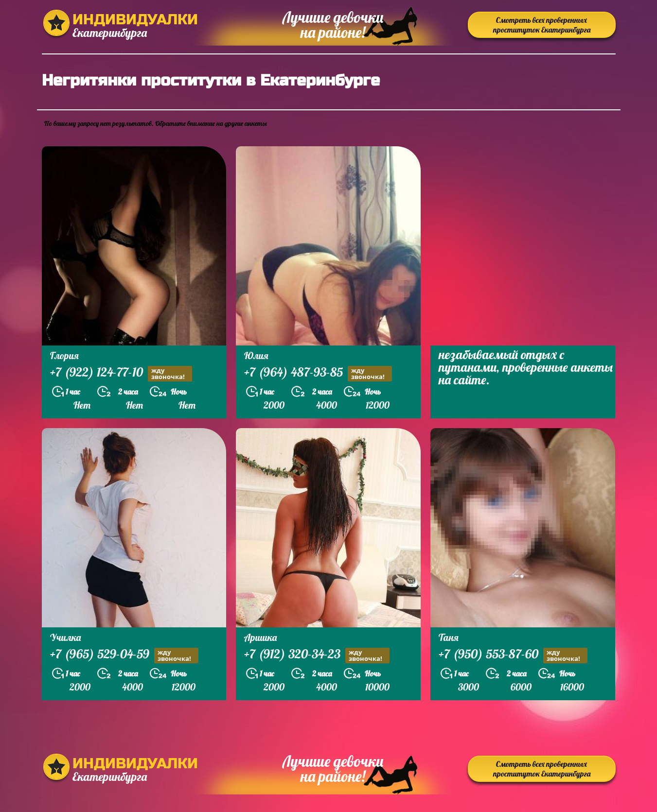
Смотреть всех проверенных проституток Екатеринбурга (542, 25)
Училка (65, 637)
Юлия (256, 355)
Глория (64, 355)
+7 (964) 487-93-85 (318, 373)
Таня (449, 637)
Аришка (260, 637)
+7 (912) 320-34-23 (317, 655)
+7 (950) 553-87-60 (513, 655)
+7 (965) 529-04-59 (124, 655)
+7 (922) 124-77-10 (121, 373)
